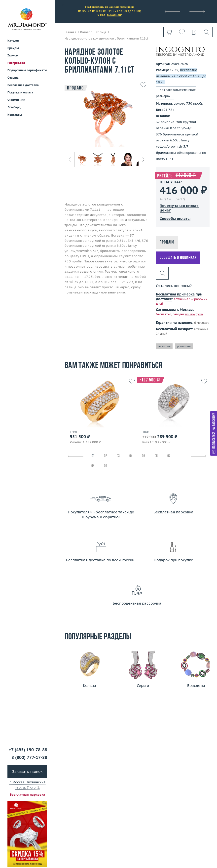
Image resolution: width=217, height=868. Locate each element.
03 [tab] (118, 456)
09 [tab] (106, 466)
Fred (73, 432)
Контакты (15, 115)
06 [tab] (156, 456)
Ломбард (14, 107)
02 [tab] (106, 456)
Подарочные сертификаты (27, 70)
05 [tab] (144, 456)
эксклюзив (164, 346)
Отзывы (13, 78)
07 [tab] (169, 456)
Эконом (13, 55)
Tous (146, 432)
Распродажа (17, 63)
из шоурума (194, 314)
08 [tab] (93, 466)
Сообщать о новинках (178, 258)
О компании (16, 100)
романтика (184, 346)
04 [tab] (131, 456)
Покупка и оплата (20, 92)
